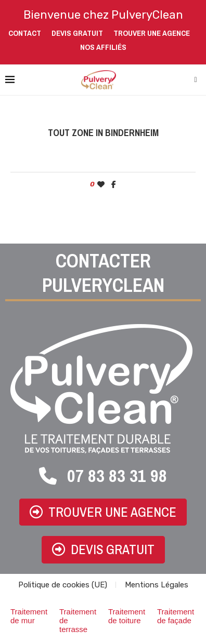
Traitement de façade (176, 616)
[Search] (196, 80)
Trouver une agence (152, 33)
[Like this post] (101, 185)
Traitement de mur (29, 616)
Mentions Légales (157, 585)
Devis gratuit (77, 33)
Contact (25, 33)
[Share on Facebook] (114, 185)
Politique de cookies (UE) (63, 585)
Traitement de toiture (127, 616)
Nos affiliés (103, 47)
